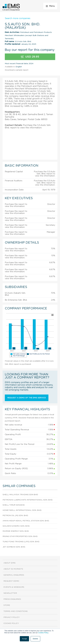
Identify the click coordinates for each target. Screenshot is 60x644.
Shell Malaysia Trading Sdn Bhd (20, 495)
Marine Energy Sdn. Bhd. (16, 531)
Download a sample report (17, 70)
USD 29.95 (30, 57)
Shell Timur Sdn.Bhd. (14, 505)
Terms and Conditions (16, 611)
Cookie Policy (11, 623)
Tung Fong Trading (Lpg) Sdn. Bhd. (21, 542)
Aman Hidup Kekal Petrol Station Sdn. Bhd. (26, 521)
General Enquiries (14, 575)
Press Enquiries (12, 599)
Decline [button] (35, 639)
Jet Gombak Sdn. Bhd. (14, 547)
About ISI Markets (13, 569)
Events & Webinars (14, 587)
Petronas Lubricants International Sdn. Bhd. (28, 500)
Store (7, 605)
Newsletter (10, 593)
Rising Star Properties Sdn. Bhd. (20, 536)
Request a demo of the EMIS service (27, 398)
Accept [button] (24, 639)
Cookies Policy (43, 633)
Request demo (11, 581)
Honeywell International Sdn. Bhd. (22, 510)
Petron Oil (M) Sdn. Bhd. (15, 516)
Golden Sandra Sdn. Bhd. (16, 526)
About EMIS (10, 563)
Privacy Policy (12, 617)
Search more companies (18, 18)
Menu (50, 6)
